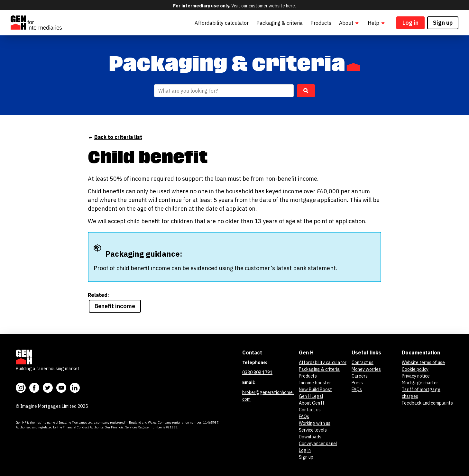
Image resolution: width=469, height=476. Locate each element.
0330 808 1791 (257, 372)
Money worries (366, 369)
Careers (360, 376)
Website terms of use (423, 362)
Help (377, 23)
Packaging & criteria (280, 23)
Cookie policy (415, 369)
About (349, 23)
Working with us (315, 423)
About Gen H (311, 403)
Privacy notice (416, 376)
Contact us (310, 410)
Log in (410, 23)
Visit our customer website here (263, 6)
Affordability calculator (222, 23)
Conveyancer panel (318, 444)
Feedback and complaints (427, 403)
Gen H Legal (311, 396)
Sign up (443, 23)
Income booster (315, 383)
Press (357, 383)
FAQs (304, 416)
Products (321, 23)
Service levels (313, 430)
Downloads (310, 437)
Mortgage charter (420, 383)
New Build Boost (315, 389)
